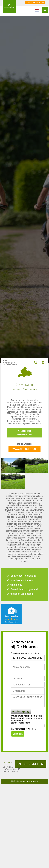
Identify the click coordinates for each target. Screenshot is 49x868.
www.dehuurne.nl (24, 449)
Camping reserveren (24, 433)
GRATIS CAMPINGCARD (35, 3)
